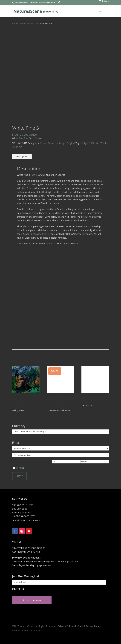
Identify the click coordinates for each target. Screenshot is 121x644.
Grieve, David (47, 143)
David (44, 234)
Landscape (33, 23)
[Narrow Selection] (60, 448)
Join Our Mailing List (26, 576)
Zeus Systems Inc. (33, 630)
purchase (50, 244)
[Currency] (60, 432)
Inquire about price (24, 135)
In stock (20, 468)
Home (15, 23)
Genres (23, 23)
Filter (19, 476)
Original (71, 143)
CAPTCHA (18, 589)
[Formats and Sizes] (60, 455)
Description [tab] (22, 156)
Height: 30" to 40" (90, 143)
